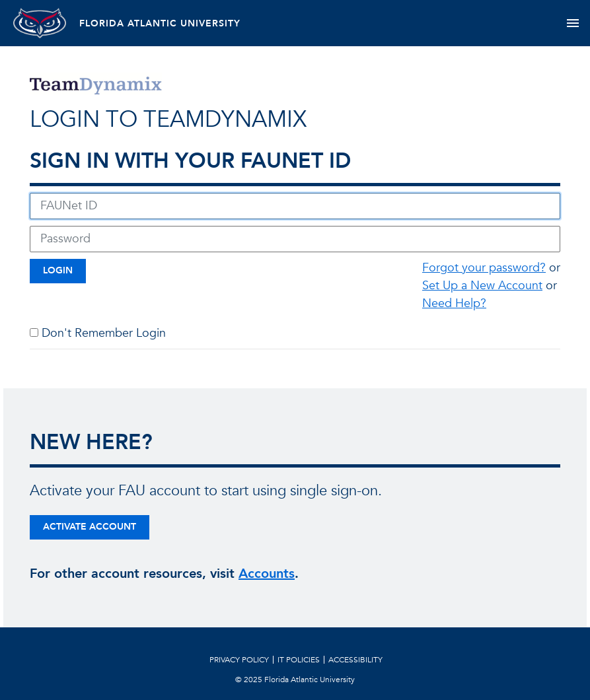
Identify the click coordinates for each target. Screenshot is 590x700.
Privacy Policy (239, 660)
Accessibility (355, 660)
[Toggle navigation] (572, 23)
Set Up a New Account (482, 286)
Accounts (267, 574)
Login (58, 270)
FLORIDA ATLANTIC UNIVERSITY (160, 23)
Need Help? (454, 303)
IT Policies (299, 660)
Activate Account (90, 527)
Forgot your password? (484, 268)
